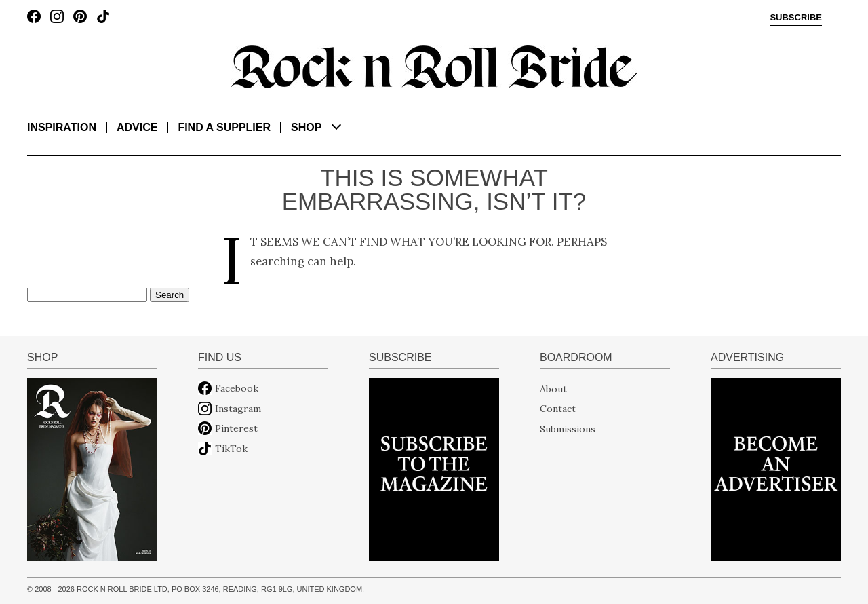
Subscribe (796, 18)
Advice (137, 127)
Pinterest (236, 428)
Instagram (238, 409)
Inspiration (62, 127)
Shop (306, 127)
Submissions (568, 428)
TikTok (231, 449)
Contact (558, 409)
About (553, 388)
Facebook (237, 388)
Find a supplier (224, 127)
